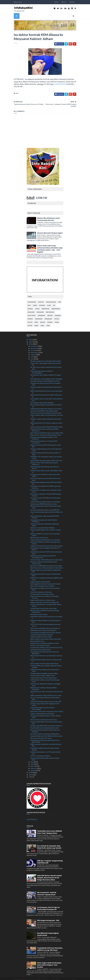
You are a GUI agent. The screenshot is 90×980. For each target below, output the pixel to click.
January (33, 767)
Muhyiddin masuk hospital (39, 611)
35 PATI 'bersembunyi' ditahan (40, 753)
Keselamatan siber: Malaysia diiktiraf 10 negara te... (46, 373)
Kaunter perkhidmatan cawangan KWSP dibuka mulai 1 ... (46, 602)
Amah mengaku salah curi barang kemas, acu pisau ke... (47, 413)
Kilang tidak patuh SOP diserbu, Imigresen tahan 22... (46, 421)
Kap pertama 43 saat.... (38, 638)
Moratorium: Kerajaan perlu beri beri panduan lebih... (45, 586)
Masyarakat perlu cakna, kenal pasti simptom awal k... (46, 689)
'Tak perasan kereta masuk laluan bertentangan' (46, 410)
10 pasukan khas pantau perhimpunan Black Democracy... (45, 427)
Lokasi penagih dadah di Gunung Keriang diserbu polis (46, 719)
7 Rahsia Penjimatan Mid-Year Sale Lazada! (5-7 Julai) (46, 450)
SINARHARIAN (19, 85)
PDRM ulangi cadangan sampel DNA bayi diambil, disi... (46, 480)
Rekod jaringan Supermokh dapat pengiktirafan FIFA (46, 568)
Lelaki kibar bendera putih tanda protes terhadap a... (46, 614)
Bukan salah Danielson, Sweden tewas (43, 597)
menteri (50, 312)
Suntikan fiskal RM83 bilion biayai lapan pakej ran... (46, 722)
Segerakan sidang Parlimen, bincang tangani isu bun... (46, 618)
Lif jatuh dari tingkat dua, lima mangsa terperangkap (42, 705)
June (32, 356)
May (32, 759)
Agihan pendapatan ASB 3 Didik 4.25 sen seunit (46, 692)
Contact (80, 2)
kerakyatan (45, 306)
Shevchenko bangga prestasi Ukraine (42, 583)
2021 (31, 341)
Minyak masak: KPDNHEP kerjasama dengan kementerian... (45, 608)
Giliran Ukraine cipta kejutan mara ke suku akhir (46, 636)
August (33, 351)
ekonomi (42, 302)
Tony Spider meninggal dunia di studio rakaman (46, 629)
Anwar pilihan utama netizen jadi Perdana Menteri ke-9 (46, 396)
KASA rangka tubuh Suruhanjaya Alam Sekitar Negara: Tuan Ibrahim (49, 962)
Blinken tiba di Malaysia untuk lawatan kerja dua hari (48, 216)
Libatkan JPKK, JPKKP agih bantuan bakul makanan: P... (44, 460)
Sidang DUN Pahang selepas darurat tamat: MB (46, 698)
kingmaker (40, 309)
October (34, 347)
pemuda (30, 316)
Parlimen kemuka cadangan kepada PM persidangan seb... (43, 553)
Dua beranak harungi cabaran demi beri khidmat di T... (46, 510)
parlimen (58, 312)
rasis (36, 319)
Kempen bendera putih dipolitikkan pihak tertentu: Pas (44, 559)
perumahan (48, 316)
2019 (31, 772)
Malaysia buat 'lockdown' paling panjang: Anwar (46, 432)
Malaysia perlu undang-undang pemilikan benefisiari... (43, 685)
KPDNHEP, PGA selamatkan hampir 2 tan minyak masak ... (46, 454)
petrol (57, 316)
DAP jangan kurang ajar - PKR (48, 917)
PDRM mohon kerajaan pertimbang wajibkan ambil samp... (46, 575)
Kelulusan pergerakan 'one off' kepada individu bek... (45, 750)
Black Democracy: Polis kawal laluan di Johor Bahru (47, 565)
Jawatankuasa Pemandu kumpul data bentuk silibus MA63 (45, 738)
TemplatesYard (23, 977)
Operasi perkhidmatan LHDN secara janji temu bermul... (45, 540)
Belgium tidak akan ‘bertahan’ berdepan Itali (45, 599)
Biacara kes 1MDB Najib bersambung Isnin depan (46, 563)
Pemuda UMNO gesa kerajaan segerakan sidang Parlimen (46, 663)
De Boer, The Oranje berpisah (40, 642)
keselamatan (56, 306)
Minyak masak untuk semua (39, 534)
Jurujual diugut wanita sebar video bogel (43, 605)
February (34, 765)
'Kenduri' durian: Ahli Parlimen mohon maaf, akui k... (47, 556)
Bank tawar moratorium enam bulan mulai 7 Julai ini (47, 708)
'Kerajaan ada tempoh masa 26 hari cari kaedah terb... (45, 381)
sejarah (50, 319)
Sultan (30, 322)
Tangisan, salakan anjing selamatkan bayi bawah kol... (46, 417)
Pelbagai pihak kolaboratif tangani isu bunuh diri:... (46, 405)
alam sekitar (32, 299)
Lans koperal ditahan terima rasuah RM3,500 (45, 507)
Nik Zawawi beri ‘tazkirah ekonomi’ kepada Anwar (47, 890)
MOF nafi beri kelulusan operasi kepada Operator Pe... (46, 653)
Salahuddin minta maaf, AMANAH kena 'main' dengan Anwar (50, 829)
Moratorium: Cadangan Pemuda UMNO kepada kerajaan (46, 492)
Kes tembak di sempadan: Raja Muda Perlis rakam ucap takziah (49, 844)
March (33, 763)
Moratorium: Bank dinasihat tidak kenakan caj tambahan (45, 728)
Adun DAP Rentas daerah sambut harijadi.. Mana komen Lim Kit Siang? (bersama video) (50, 874)
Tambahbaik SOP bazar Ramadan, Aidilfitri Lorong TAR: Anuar (50, 946)
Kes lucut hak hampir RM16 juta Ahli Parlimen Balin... (45, 695)
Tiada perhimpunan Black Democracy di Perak (45, 537)
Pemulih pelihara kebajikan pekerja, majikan (44, 670)
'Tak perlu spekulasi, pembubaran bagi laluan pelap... (45, 521)
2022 (31, 339)
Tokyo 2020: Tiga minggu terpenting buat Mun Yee (46, 361)
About (72, 2)
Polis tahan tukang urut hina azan (41, 589)
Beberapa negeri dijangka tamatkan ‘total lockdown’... (44, 435)
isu (54, 302)
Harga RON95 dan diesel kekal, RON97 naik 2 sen (46, 457)
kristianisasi (50, 309)
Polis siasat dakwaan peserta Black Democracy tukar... (45, 476)
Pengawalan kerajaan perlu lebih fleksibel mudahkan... (44, 518)
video (36, 322)
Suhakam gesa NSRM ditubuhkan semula (44, 501)
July (32, 354)
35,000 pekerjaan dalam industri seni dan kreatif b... (46, 657)
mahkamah (41, 312)
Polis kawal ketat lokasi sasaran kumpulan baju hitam (45, 572)
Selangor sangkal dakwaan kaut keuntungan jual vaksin (46, 447)
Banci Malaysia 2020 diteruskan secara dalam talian (47, 430)
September (34, 349)
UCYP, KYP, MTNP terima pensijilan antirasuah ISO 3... (45, 622)
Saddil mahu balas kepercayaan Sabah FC (44, 627)
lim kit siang (32, 312)
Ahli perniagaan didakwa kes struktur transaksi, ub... (46, 528)
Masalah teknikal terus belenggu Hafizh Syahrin (46, 358)
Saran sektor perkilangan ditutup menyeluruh (45, 625)
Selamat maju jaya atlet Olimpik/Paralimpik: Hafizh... (47, 424)
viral (42, 322)
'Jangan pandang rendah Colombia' (42, 631)
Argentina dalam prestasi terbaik (41, 634)
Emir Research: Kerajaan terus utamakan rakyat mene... (46, 488)
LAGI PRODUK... (32, 816)
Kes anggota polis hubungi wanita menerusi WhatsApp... (45, 649)
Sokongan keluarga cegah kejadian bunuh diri (45, 378)
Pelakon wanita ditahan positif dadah (42, 710)
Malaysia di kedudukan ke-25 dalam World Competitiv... (44, 439)
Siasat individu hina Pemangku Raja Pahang (44, 660)
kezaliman (31, 309)
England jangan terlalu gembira (40, 578)
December (34, 343)
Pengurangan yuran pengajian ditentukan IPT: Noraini (45, 546)
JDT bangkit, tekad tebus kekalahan (42, 399)
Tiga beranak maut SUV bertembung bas (44, 674)
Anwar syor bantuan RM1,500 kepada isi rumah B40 (46, 443)
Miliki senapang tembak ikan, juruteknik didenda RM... (46, 742)
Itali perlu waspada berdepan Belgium (43, 524)
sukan (57, 319)
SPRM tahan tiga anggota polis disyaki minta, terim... (45, 667)
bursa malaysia (51, 299)
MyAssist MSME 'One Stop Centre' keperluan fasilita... (45, 531)
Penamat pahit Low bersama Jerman (42, 591)
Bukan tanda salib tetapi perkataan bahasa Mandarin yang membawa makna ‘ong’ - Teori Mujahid (50, 246)
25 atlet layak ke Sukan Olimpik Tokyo (43, 672)
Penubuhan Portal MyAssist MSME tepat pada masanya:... (45, 484)
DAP (60, 299)
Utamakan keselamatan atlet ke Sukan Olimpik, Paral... (46, 713)
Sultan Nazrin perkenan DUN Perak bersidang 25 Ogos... (46, 550)
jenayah (30, 306)
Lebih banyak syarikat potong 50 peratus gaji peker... (45, 678)
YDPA (48, 322)
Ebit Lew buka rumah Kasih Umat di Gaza (44, 716)
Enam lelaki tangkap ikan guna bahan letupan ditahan (45, 746)
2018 (31, 774)
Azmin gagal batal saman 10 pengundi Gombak (45, 581)
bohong (41, 299)
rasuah (43, 319)
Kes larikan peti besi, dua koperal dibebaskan (45, 731)
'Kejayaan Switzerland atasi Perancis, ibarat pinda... (47, 543)
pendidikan (39, 316)
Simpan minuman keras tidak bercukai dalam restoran (44, 594)
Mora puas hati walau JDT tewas (41, 735)
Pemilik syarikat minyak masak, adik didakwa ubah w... (46, 468)
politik (30, 319)
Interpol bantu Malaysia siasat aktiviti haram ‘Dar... (47, 644)
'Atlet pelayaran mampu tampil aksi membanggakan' (42, 369)
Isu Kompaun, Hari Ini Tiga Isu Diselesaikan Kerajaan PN (48, 905)
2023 (31, 337)
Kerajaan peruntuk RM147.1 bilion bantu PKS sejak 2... (45, 472)
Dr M (29, 302)
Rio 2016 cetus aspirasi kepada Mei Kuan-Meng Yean (46, 365)
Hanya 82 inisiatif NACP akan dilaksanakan (44, 408)
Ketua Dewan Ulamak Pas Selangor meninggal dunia (45, 681)
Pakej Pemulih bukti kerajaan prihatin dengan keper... (45, 756)
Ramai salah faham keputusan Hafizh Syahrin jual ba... (46, 393)
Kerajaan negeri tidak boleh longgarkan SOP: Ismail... (45, 701)
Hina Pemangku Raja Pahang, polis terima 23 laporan (45, 464)
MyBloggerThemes (45, 977)
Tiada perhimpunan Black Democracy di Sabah (45, 499)
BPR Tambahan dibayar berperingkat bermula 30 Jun (46, 402)
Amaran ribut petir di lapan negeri (50, 230)
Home (64, 2)
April (32, 761)
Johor (37, 306)
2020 (31, 769)
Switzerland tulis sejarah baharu (41, 646)
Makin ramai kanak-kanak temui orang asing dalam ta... (46, 389)
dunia (35, 302)
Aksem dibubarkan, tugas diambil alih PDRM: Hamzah (45, 514)
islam (49, 302)
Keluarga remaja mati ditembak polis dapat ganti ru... (46, 385)
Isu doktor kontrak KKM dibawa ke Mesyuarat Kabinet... (45, 496)
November (34, 345)
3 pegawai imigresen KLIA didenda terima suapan (46, 733)
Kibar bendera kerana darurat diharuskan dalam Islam (46, 504)
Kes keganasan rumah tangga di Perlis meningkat (46, 376)
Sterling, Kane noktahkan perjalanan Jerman (45, 640)
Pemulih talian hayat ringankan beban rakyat (45, 725)
